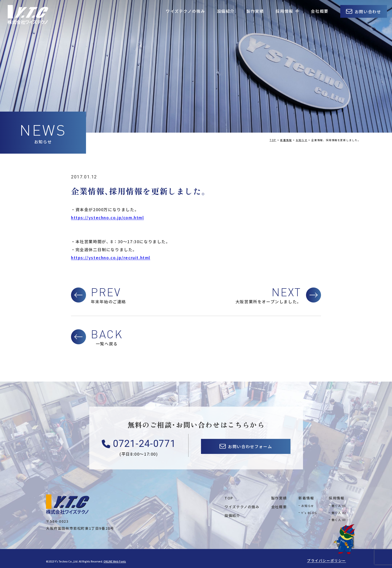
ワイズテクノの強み (185, 11)
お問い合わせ (368, 12)
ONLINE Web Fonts (115, 561)
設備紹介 (226, 11)
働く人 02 (339, 513)
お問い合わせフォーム (250, 446)
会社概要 (319, 11)
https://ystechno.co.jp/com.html (107, 217)
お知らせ (307, 506)
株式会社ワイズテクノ (28, 15)
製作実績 (255, 11)
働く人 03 (339, 520)
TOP (229, 498)
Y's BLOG (309, 513)
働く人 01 (339, 506)
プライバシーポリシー (326, 560)
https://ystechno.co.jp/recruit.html (111, 257)
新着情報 (306, 498)
